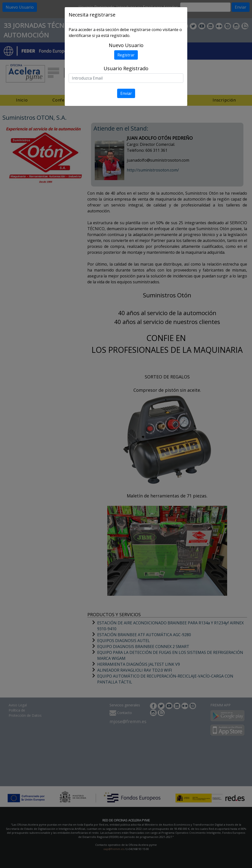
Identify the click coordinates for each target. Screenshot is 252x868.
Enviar (126, 93)
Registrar (126, 55)
